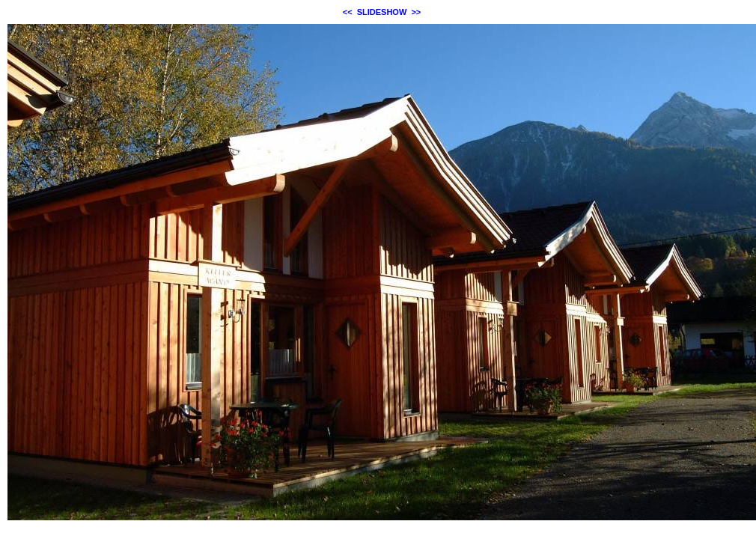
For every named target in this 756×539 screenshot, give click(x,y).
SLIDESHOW (382, 12)
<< (348, 12)
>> (416, 12)
